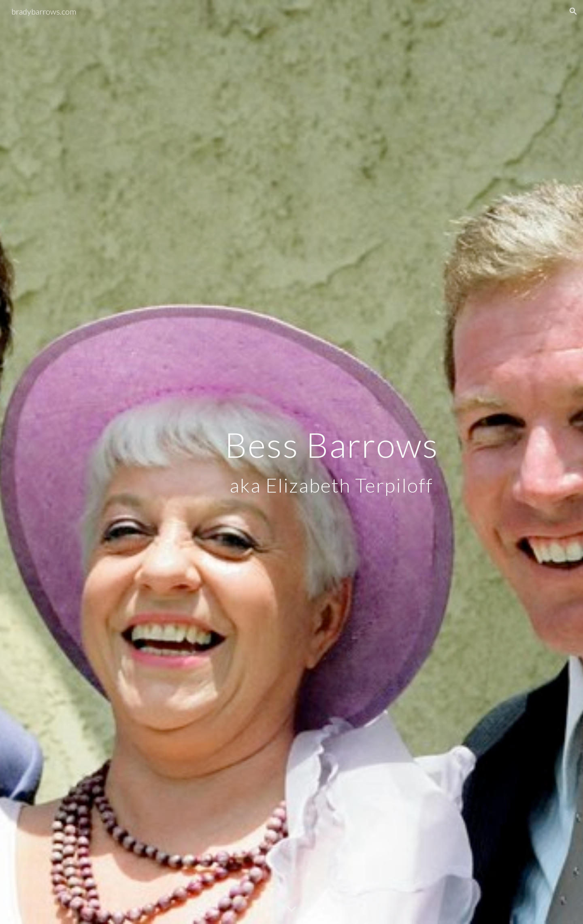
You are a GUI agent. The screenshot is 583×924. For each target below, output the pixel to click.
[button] (573, 11)
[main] (331, 462)
